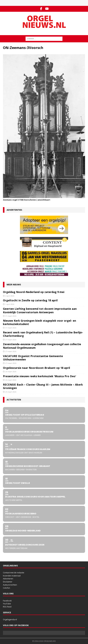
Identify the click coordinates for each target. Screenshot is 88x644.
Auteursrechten (10, 585)
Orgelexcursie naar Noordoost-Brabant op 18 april (37, 368)
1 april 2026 (10, 304)
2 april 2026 (10, 296)
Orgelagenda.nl (10, 619)
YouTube (7, 604)
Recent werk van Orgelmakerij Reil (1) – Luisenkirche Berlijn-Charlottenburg (43, 334)
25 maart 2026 (11, 392)
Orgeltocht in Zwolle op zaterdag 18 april (30, 300)
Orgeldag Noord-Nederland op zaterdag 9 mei (34, 292)
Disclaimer (8, 582)
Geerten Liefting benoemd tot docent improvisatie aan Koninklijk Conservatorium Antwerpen (40, 310)
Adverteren (8, 579)
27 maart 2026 (11, 340)
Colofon (6, 588)
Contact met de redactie (14, 573)
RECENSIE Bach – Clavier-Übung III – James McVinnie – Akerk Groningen (43, 386)
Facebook (7, 601)
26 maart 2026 (11, 372)
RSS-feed (7, 607)
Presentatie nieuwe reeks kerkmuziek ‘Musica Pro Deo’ (39, 376)
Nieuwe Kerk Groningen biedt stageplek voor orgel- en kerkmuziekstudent (39, 322)
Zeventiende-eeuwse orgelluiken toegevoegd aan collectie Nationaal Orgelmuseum (42, 346)
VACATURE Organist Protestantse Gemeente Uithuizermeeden (33, 358)
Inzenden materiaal (12, 576)
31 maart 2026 (11, 316)
